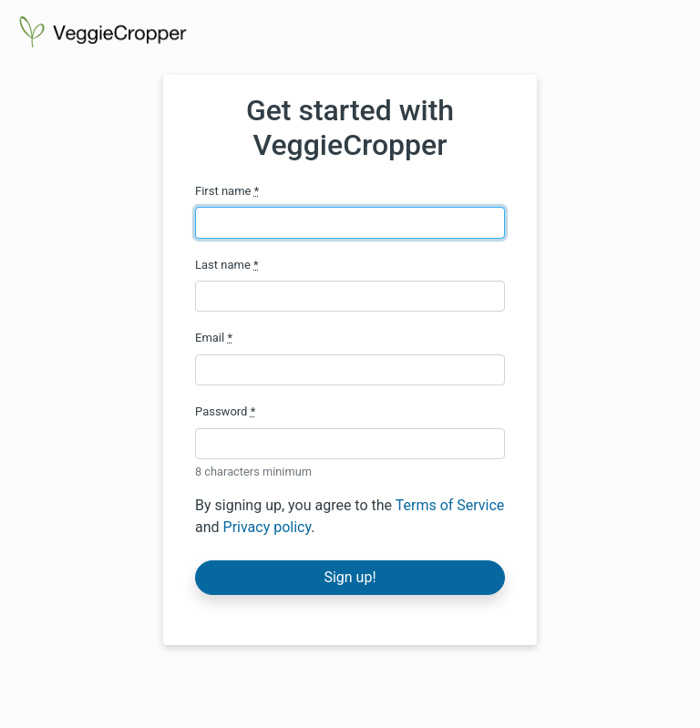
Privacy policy (268, 527)
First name (227, 191)
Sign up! (350, 577)
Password (225, 411)
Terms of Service (450, 505)
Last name (227, 265)
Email (214, 338)
